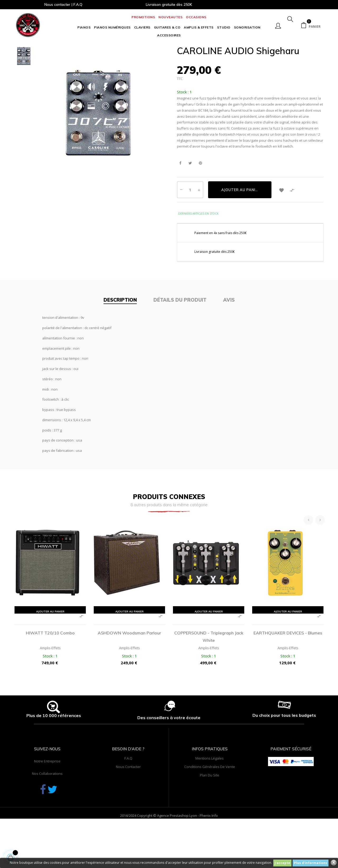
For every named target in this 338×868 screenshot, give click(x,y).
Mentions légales (210, 800)
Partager (180, 205)
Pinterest (200, 205)
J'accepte (282, 863)
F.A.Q (128, 800)
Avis (229, 342)
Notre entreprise (47, 803)
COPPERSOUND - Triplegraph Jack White (209, 679)
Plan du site (210, 817)
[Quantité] (190, 232)
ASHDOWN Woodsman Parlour (129, 675)
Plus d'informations (311, 863)
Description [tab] (120, 342)
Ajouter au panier (241, 232)
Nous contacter (128, 809)
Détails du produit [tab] (180, 342)
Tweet (190, 205)
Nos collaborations (47, 815)
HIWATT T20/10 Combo (50, 675)
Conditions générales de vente (210, 809)
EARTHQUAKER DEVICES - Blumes (288, 675)
